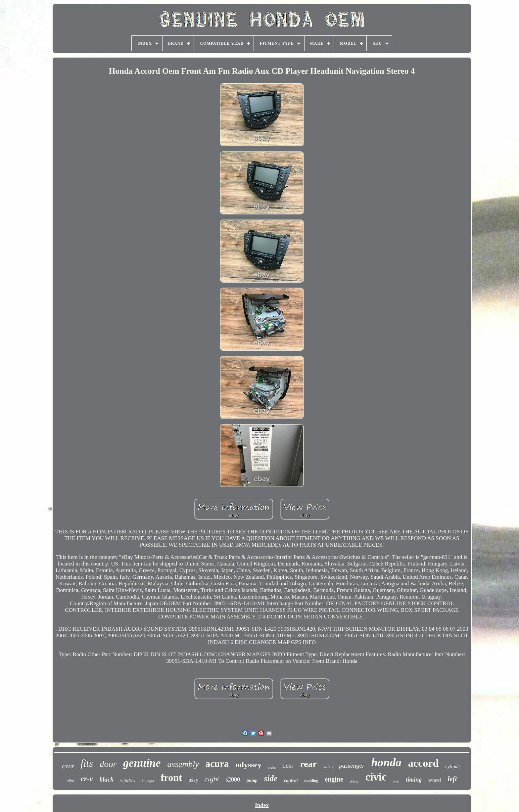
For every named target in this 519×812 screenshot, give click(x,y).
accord (423, 763)
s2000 (233, 780)
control (291, 780)
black (107, 779)
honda (386, 763)
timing (414, 780)
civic (376, 777)
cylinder (453, 766)
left (452, 779)
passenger (352, 766)
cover (68, 766)
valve (328, 767)
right (212, 779)
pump (252, 780)
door (108, 764)
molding (311, 781)
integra (148, 780)
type (396, 781)
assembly (183, 764)
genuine (142, 763)
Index (262, 805)
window (128, 780)
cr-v (87, 779)
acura (217, 764)
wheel (435, 780)
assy (193, 780)
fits (87, 763)
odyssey (249, 765)
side (271, 778)
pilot (71, 781)
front (171, 777)
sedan (272, 767)
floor (288, 766)
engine (334, 779)
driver (354, 781)
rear (308, 764)
